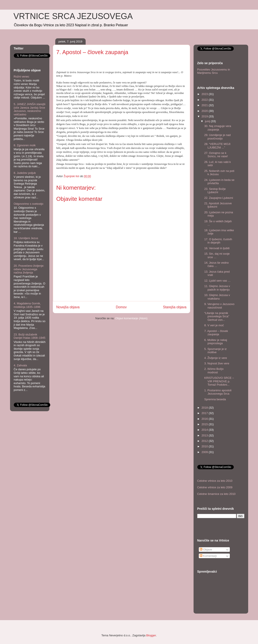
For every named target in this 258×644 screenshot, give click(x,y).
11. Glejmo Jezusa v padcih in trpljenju (217, 288)
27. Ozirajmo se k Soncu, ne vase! (216, 155)
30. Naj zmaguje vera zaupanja (218, 128)
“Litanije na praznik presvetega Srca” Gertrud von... (217, 316)
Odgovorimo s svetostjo (29, 204)
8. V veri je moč (214, 325)
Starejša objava (175, 307)
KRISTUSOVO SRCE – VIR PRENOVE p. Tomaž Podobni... (219, 381)
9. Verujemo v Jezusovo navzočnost (219, 306)
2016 (205, 419)
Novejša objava (68, 307)
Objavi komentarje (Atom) (131, 318)
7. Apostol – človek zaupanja (216, 333)
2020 (205, 111)
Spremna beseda (215, 399)
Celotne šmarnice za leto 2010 (216, 494)
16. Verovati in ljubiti (217, 248)
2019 (205, 116)
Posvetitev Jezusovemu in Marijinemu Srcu (214, 71)
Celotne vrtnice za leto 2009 (215, 487)
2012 (205, 441)
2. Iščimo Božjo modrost (214, 371)
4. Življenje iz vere (216, 358)
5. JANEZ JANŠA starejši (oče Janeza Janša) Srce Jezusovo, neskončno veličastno (30, 109)
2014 (205, 430)
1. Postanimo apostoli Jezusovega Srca (218, 392)
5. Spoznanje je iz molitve (216, 351)
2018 (205, 408)
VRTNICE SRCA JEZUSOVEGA (73, 16)
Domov (121, 307)
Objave (206, 550)
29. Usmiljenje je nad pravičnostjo (217, 137)
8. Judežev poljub (25, 173)
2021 (205, 105)
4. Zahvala (20, 365)
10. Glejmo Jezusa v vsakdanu (217, 297)
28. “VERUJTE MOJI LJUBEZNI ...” (217, 146)
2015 (205, 424)
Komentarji (208, 556)
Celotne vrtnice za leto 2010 (215, 481)
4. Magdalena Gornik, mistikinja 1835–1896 (27, 305)
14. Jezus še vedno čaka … (216, 264)
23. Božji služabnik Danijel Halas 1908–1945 (30, 336)
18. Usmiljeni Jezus (26, 238)
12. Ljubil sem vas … (217, 281)
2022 (205, 100)
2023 (205, 94)
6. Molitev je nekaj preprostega (216, 342)
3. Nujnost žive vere (217, 363)
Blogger (151, 635)
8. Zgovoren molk (25, 145)
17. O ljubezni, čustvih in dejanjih (218, 241)
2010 (205, 446)
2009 (205, 452)
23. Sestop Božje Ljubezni (215, 191)
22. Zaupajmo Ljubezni (219, 198)
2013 (205, 435)
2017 (205, 413)
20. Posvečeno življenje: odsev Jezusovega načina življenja (29, 269)
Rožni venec (22, 77)
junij (208, 121)
